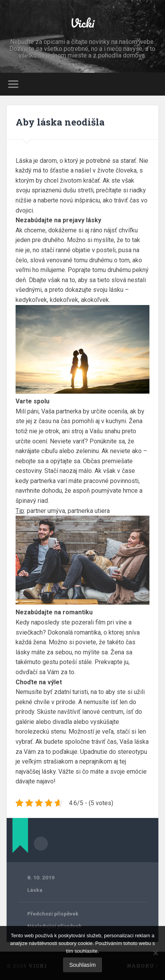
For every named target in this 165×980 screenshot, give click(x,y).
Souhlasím (82, 965)
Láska (35, 890)
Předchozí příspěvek (53, 914)
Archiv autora (41, 844)
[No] (155, 953)
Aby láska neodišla (60, 122)
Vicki (82, 23)
